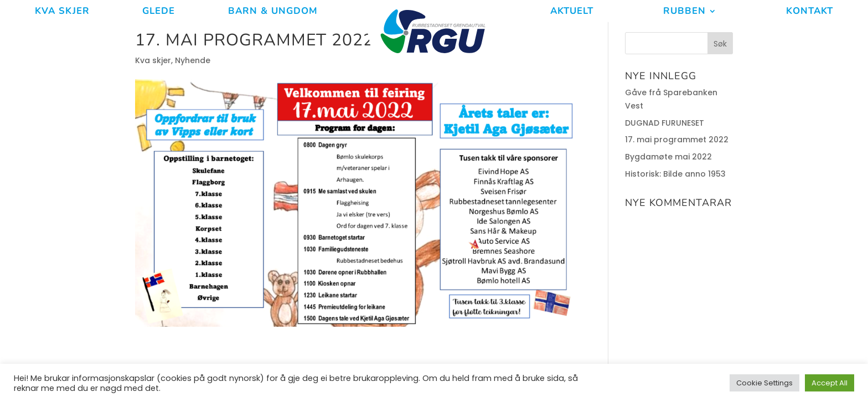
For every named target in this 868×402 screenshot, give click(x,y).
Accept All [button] (830, 383)
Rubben (684, 12)
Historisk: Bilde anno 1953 (675, 174)
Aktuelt (572, 12)
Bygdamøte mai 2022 (668, 157)
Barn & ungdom (273, 12)
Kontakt (810, 12)
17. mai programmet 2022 (677, 140)
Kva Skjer (62, 12)
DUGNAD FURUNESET (665, 123)
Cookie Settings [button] (764, 383)
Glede (159, 12)
